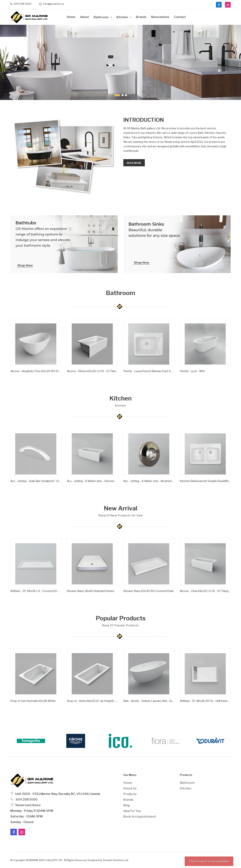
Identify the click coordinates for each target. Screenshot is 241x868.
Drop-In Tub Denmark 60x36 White (33, 701)
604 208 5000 (21, 4)
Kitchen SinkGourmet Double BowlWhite (205, 481)
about (85, 17)
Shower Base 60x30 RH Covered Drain (148, 591)
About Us (130, 788)
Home (71, 17)
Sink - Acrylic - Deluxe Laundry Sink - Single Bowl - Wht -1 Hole (149, 701)
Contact (180, 17)
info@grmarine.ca (51, 4)
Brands (141, 17)
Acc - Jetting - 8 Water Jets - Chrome (91, 481)
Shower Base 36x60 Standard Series (91, 591)
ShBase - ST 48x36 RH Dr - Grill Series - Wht (205, 701)
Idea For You (132, 811)
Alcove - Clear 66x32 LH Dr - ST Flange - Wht (205, 591)
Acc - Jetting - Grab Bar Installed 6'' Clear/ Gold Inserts (36, 481)
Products (130, 794)
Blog (127, 805)
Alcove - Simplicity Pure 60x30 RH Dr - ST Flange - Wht (36, 371)
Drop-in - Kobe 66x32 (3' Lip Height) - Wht (92, 701)
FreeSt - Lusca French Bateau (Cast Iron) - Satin (149, 371)
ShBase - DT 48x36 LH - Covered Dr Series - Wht (36, 591)
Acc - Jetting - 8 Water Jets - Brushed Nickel (149, 481)
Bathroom (101, 17)
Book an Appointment (140, 817)
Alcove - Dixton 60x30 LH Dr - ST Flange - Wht (92, 371)
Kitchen (122, 17)
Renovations (160, 17)
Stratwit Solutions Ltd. (116, 860)
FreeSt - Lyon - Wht (192, 371)
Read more (134, 163)
